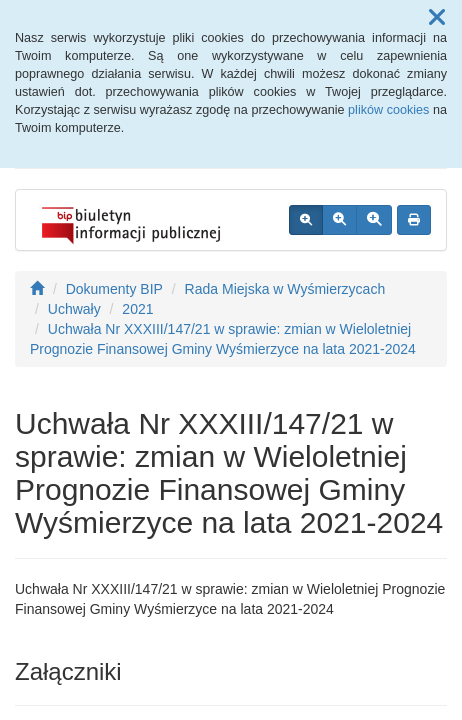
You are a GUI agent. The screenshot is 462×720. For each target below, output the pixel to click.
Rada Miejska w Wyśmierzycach (285, 289)
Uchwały (74, 309)
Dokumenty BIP (114, 289)
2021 (137, 309)
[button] (437, 18)
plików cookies (388, 110)
